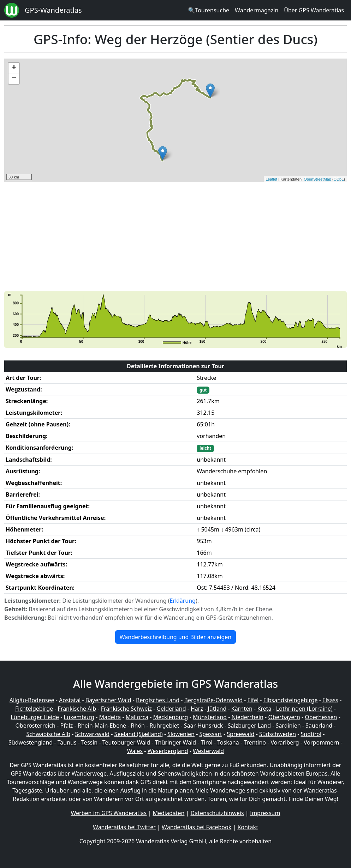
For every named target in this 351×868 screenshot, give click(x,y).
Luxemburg (79, 717)
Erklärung (183, 601)
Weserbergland (168, 751)
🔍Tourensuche (209, 10)
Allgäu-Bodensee (32, 700)
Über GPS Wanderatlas (314, 10)
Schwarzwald (93, 734)
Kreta (264, 709)
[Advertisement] (175, 237)
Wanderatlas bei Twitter (124, 827)
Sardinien (288, 726)
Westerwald (208, 751)
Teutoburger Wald (126, 742)
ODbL (339, 179)
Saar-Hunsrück (204, 726)
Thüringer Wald (175, 742)
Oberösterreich (35, 726)
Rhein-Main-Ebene (102, 726)
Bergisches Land (158, 700)
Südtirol (311, 734)
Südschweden (278, 734)
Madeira (110, 717)
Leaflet (271, 179)
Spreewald (240, 734)
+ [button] (14, 68)
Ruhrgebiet (165, 726)
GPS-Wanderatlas (53, 10)
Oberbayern (284, 717)
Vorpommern (322, 742)
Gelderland (171, 709)
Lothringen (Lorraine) (304, 709)
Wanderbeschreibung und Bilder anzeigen (175, 637)
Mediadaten (168, 813)
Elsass (330, 700)
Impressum (265, 813)
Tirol (207, 742)
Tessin (89, 742)
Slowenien (181, 734)
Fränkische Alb (77, 709)
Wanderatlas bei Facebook (197, 827)
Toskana (228, 742)
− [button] (14, 79)
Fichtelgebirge (34, 709)
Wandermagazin (257, 10)
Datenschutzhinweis (217, 813)
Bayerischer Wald (108, 700)
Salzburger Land (249, 726)
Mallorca (137, 717)
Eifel (253, 700)
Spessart (211, 734)
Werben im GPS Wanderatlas (109, 813)
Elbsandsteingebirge (291, 700)
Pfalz (66, 726)
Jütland (217, 709)
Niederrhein (248, 717)
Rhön (138, 726)
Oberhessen (321, 717)
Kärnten (242, 709)
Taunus (67, 742)
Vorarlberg (285, 742)
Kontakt (248, 827)
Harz (197, 709)
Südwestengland (31, 742)
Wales (135, 751)
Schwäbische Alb (48, 734)
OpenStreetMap (317, 179)
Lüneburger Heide (35, 717)
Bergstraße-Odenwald (213, 700)
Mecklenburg (171, 717)
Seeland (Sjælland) (139, 734)
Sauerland (319, 726)
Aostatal (70, 700)
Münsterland (210, 717)
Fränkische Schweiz (126, 709)
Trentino (255, 742)
